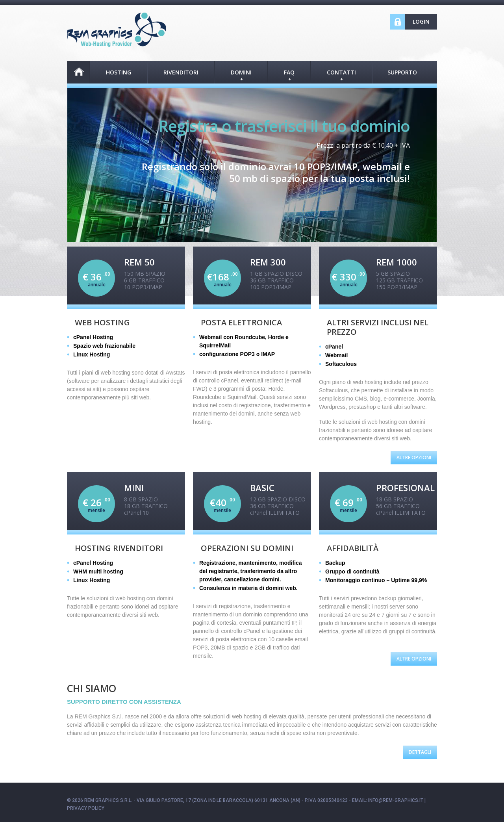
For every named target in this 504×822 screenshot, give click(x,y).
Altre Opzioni (414, 457)
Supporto (402, 72)
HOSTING (119, 72)
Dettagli (420, 752)
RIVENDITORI (181, 72)
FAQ (289, 74)
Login (421, 21)
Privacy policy (86, 808)
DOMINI (241, 74)
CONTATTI (341, 74)
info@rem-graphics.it (396, 800)
